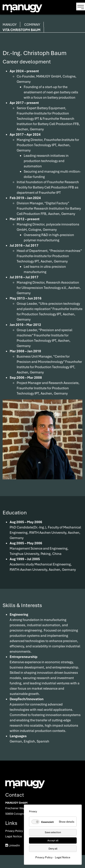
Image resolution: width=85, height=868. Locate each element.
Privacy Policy (14, 831)
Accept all (53, 840)
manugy (10, 24)
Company (32, 24)
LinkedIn (13, 845)
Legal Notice (14, 836)
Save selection (53, 832)
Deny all (53, 849)
